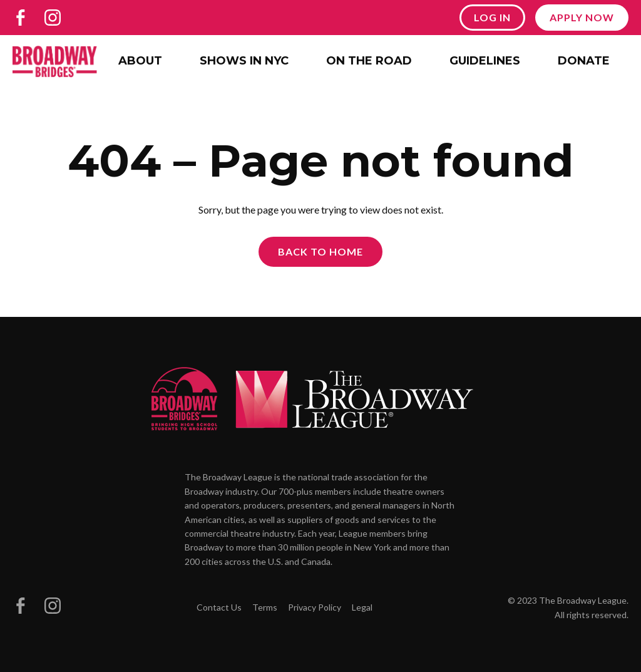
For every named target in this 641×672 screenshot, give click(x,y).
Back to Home (320, 251)
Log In (492, 17)
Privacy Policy (315, 607)
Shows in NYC (244, 61)
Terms (265, 607)
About (140, 61)
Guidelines (485, 61)
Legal (362, 607)
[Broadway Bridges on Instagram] (53, 18)
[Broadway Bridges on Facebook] (21, 18)
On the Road (369, 61)
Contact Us (219, 607)
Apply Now (582, 17)
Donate (584, 61)
